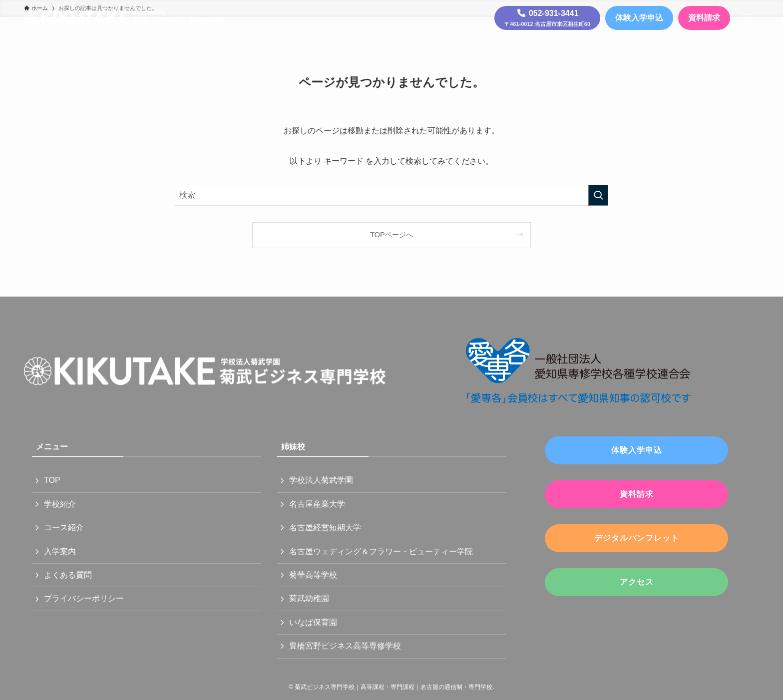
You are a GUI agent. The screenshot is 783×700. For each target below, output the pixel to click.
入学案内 (60, 551)
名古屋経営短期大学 (325, 527)
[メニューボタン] (747, 18)
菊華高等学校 (313, 575)
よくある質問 (68, 575)
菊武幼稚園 (309, 598)
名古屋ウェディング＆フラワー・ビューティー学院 (381, 551)
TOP (52, 480)
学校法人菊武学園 (321, 480)
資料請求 (704, 18)
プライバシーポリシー (84, 598)
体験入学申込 (639, 18)
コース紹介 (64, 527)
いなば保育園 (313, 622)
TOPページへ (391, 235)
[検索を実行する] (598, 195)
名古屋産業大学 (317, 504)
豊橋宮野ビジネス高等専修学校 (345, 646)
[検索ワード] (391, 195)
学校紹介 (60, 504)
